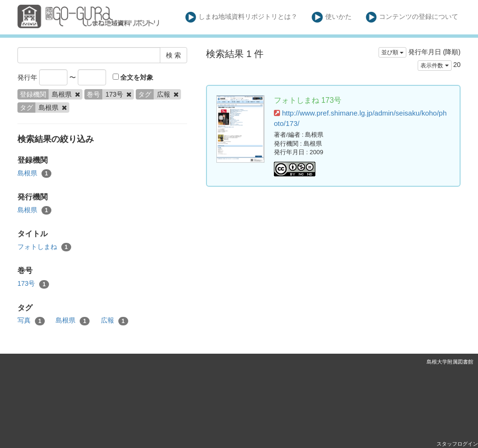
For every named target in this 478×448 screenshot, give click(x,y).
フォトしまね (44, 247)
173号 (33, 284)
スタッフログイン (457, 444)
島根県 (34, 174)
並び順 (392, 52)
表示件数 (434, 66)
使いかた (332, 17)
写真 (31, 321)
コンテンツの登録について (412, 17)
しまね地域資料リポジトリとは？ (242, 17)
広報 (115, 321)
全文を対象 (133, 77)
